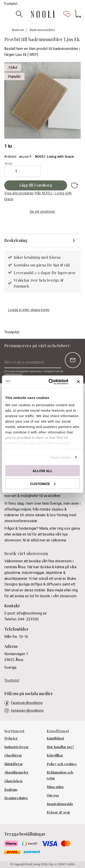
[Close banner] (78, 382)
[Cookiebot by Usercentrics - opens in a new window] (51, 382)
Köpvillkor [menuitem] (55, 755)
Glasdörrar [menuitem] (13, 755)
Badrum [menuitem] (11, 789)
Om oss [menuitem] (53, 795)
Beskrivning (16, 240)
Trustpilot (11, 4)
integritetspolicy (13, 374)
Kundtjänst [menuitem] (55, 738)
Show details (61, 457)
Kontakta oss (25, 265)
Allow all (43, 471)
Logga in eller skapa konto (29, 310)
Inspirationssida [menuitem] (60, 804)
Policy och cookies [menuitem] (62, 764)
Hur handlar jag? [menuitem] (60, 747)
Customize (43, 483)
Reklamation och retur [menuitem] (60, 775)
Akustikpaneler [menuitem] (16, 772)
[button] (67, 14)
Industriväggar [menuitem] (17, 747)
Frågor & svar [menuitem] (58, 812)
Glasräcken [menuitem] (13, 781)
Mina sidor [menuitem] (55, 787)
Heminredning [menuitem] (16, 798)
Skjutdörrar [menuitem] (14, 764)
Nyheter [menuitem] (11, 738)
